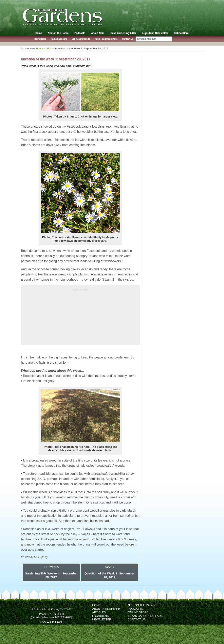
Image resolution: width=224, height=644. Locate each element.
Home (39, 33)
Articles (99, 612)
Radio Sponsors (59, 39)
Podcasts (80, 33)
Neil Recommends (81, 39)
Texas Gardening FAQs (123, 33)
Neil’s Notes (40, 39)
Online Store (181, 33)
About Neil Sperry (106, 609)
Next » (109, 567)
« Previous (51, 567)
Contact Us (128, 39)
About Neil (97, 33)
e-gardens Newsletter (155, 33)
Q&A (48, 48)
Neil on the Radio (58, 33)
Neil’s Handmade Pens (106, 39)
